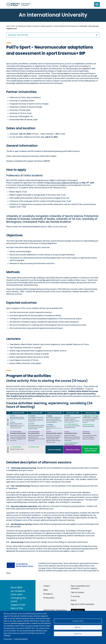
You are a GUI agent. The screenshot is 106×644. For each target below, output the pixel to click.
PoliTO (13, 26)
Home (8, 26)
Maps (46, 590)
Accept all (78, 634)
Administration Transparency (55, 610)
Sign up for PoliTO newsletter (82, 604)
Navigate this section (53, 35)
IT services (75, 596)
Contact (47, 586)
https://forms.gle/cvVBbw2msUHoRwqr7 (63, 183)
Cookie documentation (21, 639)
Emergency (48, 594)
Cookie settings (78, 621)
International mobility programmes (43, 26)
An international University (53, 15)
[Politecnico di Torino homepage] (18, 4)
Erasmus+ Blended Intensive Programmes (66, 26)
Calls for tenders (77, 592)
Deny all (78, 627)
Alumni (74, 600)
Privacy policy (8, 639)
